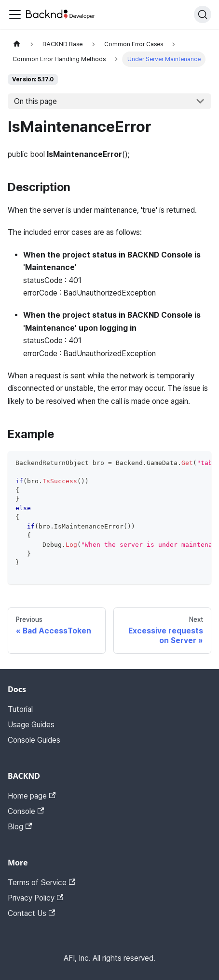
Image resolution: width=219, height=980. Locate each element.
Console (26, 811)
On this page (35, 101)
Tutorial (20, 709)
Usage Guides (31, 725)
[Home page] (17, 44)
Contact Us (31, 913)
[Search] (203, 14)
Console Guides (34, 740)
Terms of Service (41, 883)
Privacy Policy (35, 898)
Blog (20, 827)
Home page (32, 796)
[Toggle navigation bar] (15, 14)
